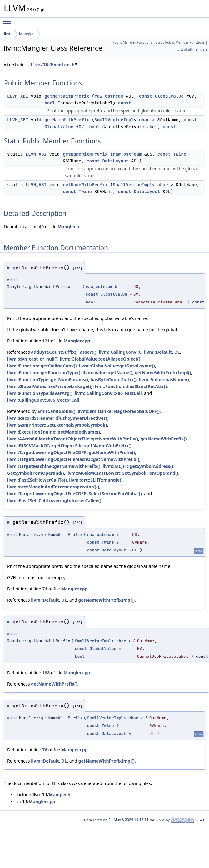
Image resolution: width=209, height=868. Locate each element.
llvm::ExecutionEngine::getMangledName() (54, 432)
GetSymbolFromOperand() (36, 473)
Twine (180, 154)
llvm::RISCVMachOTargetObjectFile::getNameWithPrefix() (69, 446)
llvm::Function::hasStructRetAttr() (130, 386)
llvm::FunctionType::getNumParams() (48, 379)
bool (50, 103)
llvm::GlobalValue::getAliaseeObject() (100, 359)
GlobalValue (169, 96)
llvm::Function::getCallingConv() (42, 366)
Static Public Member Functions (180, 42)
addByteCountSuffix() (54, 352)
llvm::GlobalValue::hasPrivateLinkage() (49, 386)
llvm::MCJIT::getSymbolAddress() (138, 466)
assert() (88, 352)
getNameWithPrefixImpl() (163, 373)
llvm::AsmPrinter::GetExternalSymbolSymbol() (57, 425)
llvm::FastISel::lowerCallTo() (37, 480)
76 (45, 750)
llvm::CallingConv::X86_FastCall (108, 393)
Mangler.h (68, 227)
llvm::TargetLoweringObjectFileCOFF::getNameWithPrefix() (71, 452)
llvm (8, 34)
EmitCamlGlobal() (56, 411)
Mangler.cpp (77, 341)
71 (45, 589)
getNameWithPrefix (67, 96)
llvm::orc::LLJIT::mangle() (96, 480)
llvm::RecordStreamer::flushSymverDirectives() (58, 418)
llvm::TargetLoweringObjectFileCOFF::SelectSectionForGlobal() (75, 494)
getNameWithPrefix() (163, 439)
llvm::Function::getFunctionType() (44, 373)
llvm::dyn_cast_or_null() (32, 359)
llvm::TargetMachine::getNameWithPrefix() (54, 466)
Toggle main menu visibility (8, 21)
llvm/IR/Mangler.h (52, 65)
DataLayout (115, 161)
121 (46, 341)
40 (41, 227)
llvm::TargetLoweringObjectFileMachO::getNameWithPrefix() (73, 459)
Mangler (26, 34)
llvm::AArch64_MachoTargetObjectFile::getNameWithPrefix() (73, 439)
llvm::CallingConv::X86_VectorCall (43, 400)
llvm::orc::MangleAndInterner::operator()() (53, 487)
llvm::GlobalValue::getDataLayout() (117, 366)
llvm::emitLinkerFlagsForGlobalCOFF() (119, 411)
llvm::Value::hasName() (164, 379)
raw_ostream (109, 96)
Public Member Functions (132, 42)
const (146, 96)
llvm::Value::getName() (107, 373)
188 (46, 673)
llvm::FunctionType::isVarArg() (40, 393)
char (144, 120)
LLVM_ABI (18, 96)
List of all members (193, 49)
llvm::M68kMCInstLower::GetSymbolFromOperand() (122, 473)
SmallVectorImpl (114, 120)
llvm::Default (158, 352)
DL (136, 161)
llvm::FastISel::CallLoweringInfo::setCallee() (54, 500)
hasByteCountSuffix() (113, 379)
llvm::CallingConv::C (120, 352)
